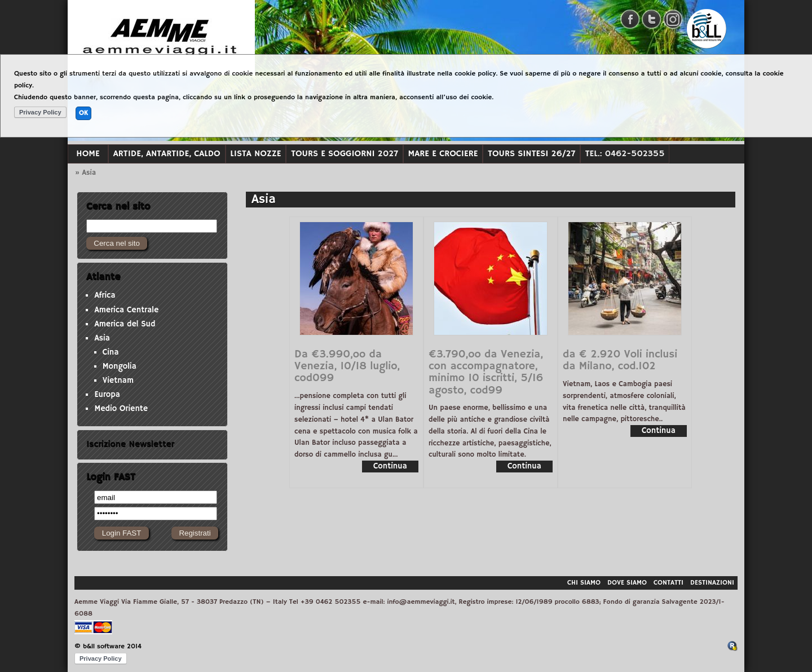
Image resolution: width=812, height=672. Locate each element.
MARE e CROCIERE (443, 154)
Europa (107, 395)
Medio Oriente (121, 409)
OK (83, 113)
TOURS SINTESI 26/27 (531, 154)
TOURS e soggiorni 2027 (345, 154)
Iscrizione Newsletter (130, 444)
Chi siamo (584, 583)
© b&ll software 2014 (108, 646)
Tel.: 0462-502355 (625, 154)
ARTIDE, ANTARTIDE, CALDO (167, 154)
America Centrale (126, 310)
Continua (390, 466)
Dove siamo (627, 583)
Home (88, 154)
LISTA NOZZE (255, 154)
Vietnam (118, 381)
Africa (105, 295)
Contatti (668, 583)
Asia (102, 338)
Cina (111, 352)
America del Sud (125, 324)
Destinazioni (712, 583)
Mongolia (120, 366)
